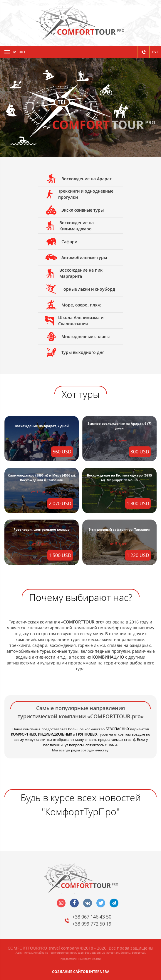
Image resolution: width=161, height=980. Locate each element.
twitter (101, 903)
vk (88, 903)
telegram (114, 903)
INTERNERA (99, 972)
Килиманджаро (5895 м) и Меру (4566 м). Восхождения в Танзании (42, 478)
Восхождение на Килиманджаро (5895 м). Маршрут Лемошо (119, 478)
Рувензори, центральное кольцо (42, 529)
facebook (74, 903)
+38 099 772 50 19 (92, 924)
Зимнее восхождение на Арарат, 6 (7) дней (119, 426)
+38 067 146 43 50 (92, 917)
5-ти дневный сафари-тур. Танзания (120, 529)
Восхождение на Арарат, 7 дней (42, 426)
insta (61, 903)
